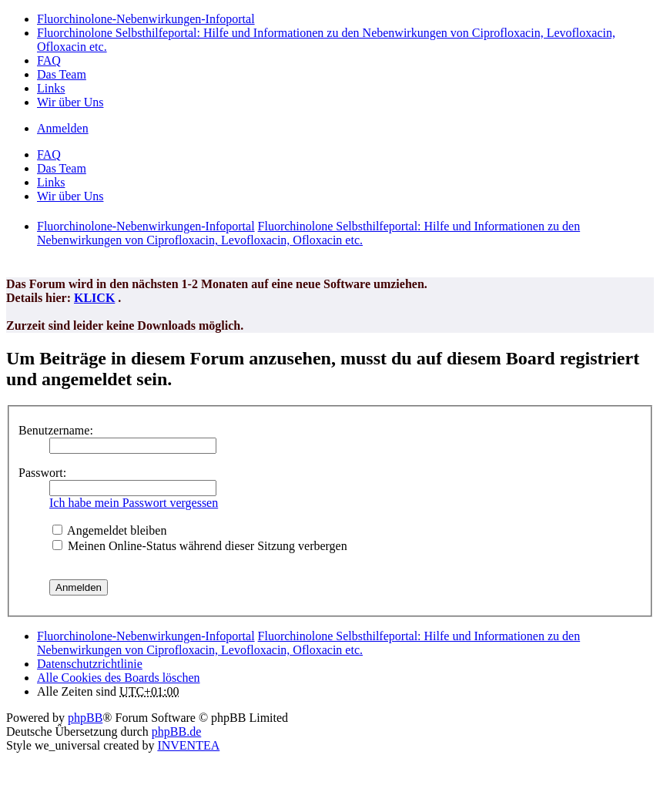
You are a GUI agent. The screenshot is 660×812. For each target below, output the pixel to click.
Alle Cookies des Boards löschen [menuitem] (119, 678)
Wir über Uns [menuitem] (70, 102)
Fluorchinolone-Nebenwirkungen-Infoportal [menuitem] (146, 19)
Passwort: (42, 473)
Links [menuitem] (51, 88)
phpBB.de (176, 731)
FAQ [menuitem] (49, 60)
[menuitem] (90, 664)
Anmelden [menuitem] (63, 128)
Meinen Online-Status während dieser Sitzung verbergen (200, 546)
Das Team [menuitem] (62, 74)
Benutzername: (56, 430)
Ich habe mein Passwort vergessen (134, 503)
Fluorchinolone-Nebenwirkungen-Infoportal (146, 636)
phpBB (85, 718)
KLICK (94, 298)
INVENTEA (188, 745)
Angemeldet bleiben (109, 530)
